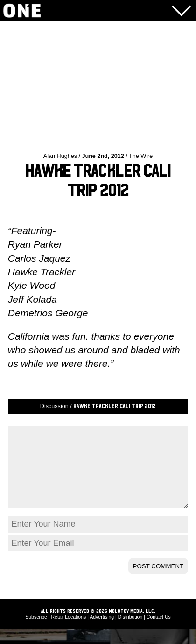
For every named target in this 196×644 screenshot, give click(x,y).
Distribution (130, 632)
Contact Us (159, 632)
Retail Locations (69, 632)
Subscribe (36, 632)
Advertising (102, 632)
